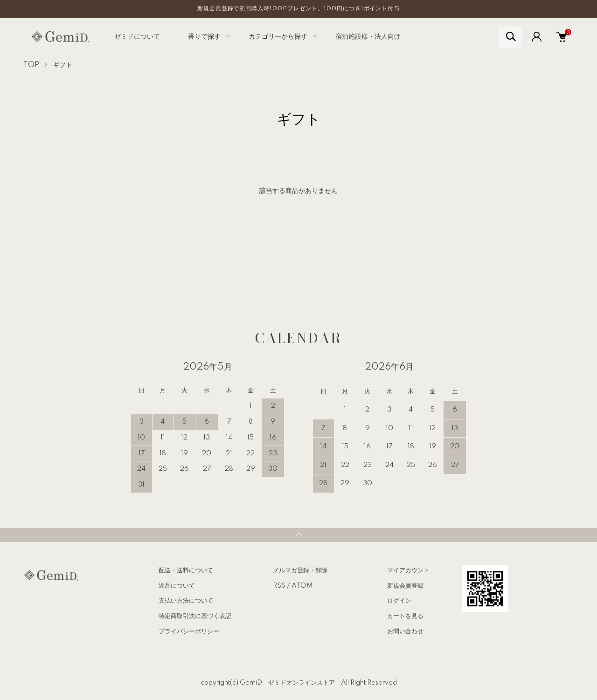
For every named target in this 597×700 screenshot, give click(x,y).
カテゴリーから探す (278, 37)
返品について (177, 586)
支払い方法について (186, 601)
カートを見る (405, 616)
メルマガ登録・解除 (300, 570)
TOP (31, 65)
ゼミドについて (137, 37)
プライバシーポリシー (189, 631)
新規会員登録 (405, 586)
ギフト (62, 65)
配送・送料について (186, 570)
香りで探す (204, 37)
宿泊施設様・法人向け (368, 37)
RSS (279, 586)
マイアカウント (408, 570)
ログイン (399, 601)
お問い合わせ (405, 631)
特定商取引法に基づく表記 (195, 616)
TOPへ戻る (298, 535)
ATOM (302, 586)
